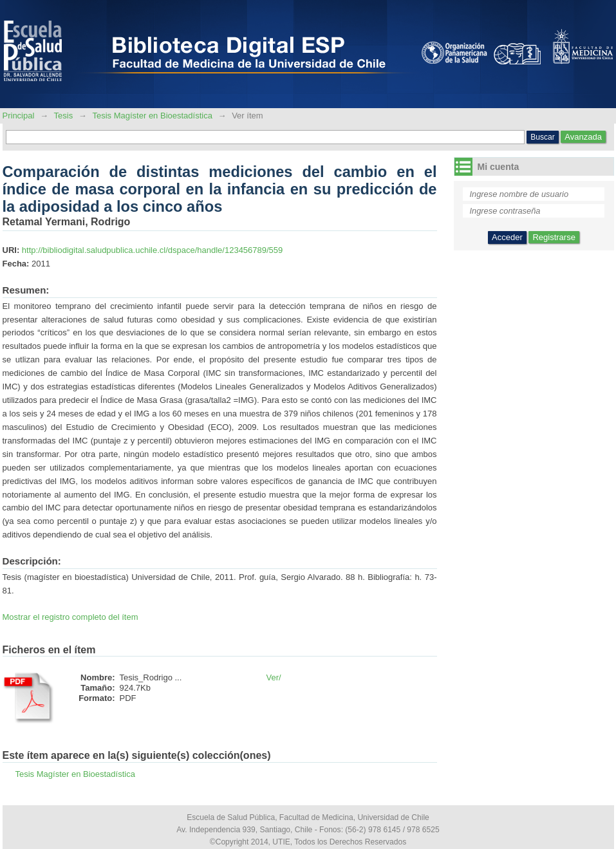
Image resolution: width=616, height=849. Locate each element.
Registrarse (554, 237)
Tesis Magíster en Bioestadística (152, 116)
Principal (20, 116)
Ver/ (274, 677)
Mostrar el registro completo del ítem (70, 617)
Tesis (64, 116)
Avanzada (583, 137)
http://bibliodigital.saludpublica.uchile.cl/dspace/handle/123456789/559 (152, 250)
